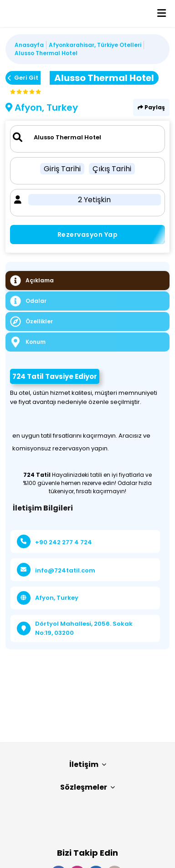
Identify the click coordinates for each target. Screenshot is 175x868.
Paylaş (151, 107)
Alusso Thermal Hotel (46, 53)
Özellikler (31, 322)
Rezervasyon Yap (88, 235)
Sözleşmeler (87, 787)
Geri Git (23, 78)
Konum (28, 342)
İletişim (88, 764)
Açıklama (32, 281)
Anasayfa (29, 45)
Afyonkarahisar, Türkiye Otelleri (95, 45)
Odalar (28, 301)
